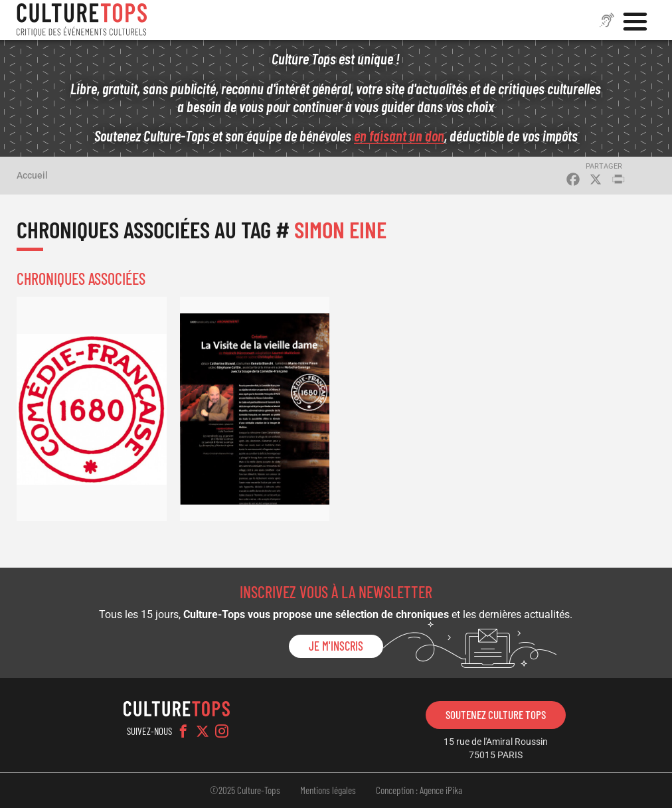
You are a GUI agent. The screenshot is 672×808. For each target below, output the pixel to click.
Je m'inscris (336, 646)
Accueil (32, 175)
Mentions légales (328, 790)
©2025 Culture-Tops (245, 790)
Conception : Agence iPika (419, 790)
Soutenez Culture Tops (496, 714)
